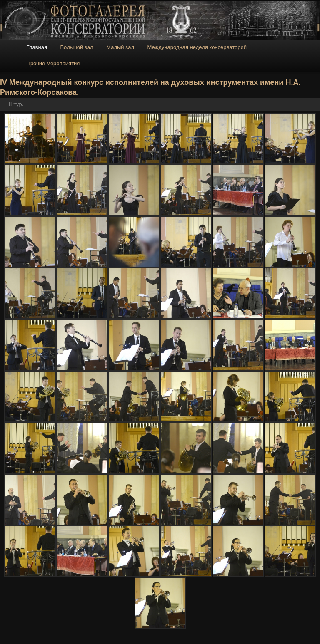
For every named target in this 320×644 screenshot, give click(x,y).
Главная (37, 47)
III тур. (15, 104)
